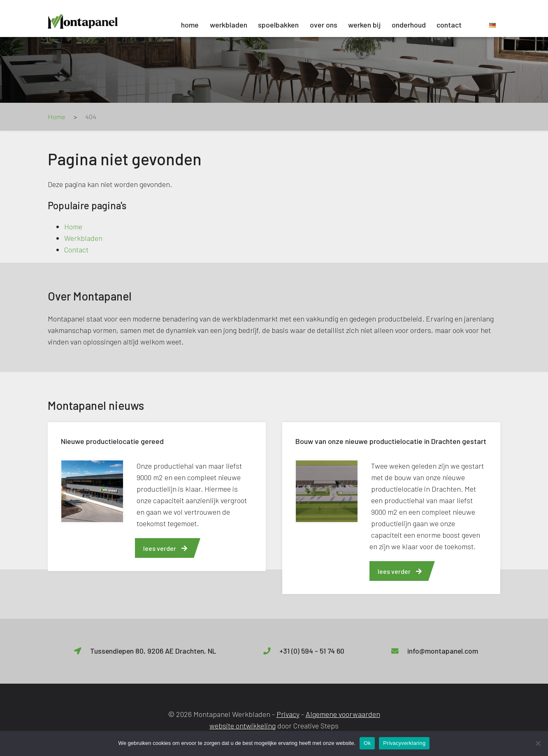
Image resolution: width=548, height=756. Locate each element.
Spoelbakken (278, 25)
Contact (449, 25)
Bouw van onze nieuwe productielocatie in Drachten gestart (391, 441)
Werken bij (364, 25)
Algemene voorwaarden (343, 714)
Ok (367, 743)
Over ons (324, 25)
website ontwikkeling (243, 726)
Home (190, 25)
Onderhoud (409, 25)
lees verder (165, 548)
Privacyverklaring (404, 743)
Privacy (288, 714)
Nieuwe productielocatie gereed (112, 441)
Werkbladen (229, 25)
